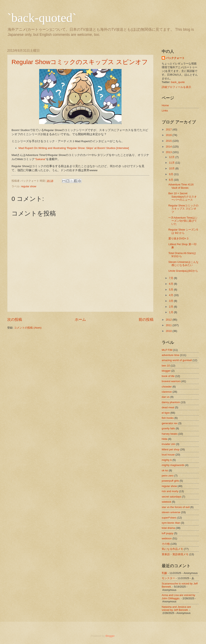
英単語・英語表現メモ (175, 554)
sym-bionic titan (171, 523)
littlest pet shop (171, 449)
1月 (171, 312)
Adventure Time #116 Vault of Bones (181, 186)
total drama (168, 528)
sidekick (166, 502)
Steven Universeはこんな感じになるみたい (183, 263)
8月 (171, 180)
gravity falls (168, 428)
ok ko (165, 470)
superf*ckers (169, 518)
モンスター (168, 578)
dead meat (168, 407)
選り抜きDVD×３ (179, 238)
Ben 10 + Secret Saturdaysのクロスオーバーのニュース (183, 197)
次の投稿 (15, 320)
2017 (169, 129)
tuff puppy (167, 533)
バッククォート (175, 58)
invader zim (169, 444)
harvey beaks (170, 434)
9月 (171, 174)
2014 (169, 147)
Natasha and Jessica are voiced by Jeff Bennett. (176, 608)
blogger (166, 371)
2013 (169, 152)
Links (165, 111)
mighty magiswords (173, 465)
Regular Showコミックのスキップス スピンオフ (80, 62)
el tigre (166, 413)
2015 (169, 141)
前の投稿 (146, 320)
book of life (168, 376)
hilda (164, 439)
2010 (169, 331)
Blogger (110, 636)
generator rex (170, 423)
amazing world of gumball (177, 360)
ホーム (80, 320)
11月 (172, 163)
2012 (169, 320)
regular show (29, 186)
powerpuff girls (170, 481)
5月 (171, 290)
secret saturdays (171, 497)
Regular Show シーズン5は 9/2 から (183, 231)
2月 (171, 307)
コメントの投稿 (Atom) (28, 328)
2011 (169, 325)
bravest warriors (171, 381)
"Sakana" (40, 159)
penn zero (168, 476)
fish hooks (168, 418)
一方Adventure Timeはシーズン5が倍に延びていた (183, 221)
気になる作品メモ (172, 549)
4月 (171, 295)
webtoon (167, 538)
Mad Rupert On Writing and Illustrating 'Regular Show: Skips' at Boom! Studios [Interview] (74, 148)
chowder (167, 387)
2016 (169, 135)
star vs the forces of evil (176, 507)
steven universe (171, 512)
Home (165, 105)
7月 (171, 278)
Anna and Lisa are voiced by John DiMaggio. (178, 597)
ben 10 (166, 366)
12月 (172, 157)
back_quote (178, 82)
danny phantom (171, 402)
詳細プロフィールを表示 (176, 87)
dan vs (166, 397)
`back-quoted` (42, 18)
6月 (171, 284)
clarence (167, 392)
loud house (168, 455)
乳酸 (164, 573)
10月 (172, 168)
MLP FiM (167, 350)
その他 (166, 544)
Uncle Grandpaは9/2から (183, 271)
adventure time (170, 355)
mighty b (167, 460)
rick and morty (170, 491)
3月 (171, 301)
